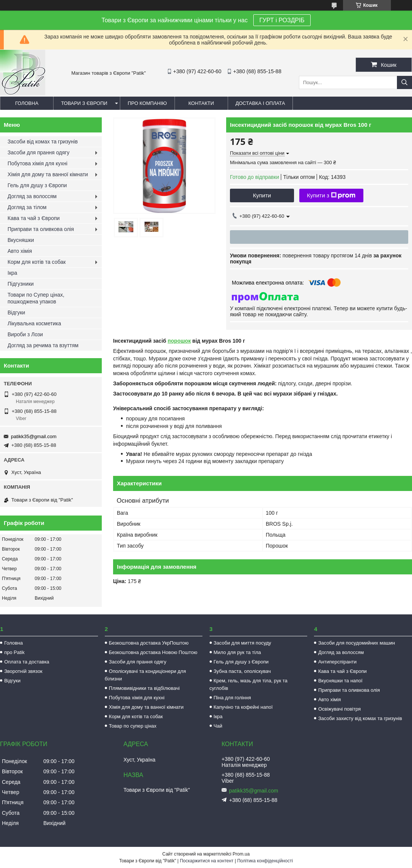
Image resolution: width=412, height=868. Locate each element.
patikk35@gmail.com (34, 436)
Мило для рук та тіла (237, 652)
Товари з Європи (84, 103)
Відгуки (16, 312)
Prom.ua (241, 854)
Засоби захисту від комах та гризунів (360, 718)
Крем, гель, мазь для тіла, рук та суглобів (249, 684)
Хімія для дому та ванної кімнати (48, 174)
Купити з (331, 195)
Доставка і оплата (260, 103)
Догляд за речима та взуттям (43, 345)
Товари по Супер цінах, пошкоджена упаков (36, 298)
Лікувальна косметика (34, 323)
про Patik (14, 652)
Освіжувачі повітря (339, 709)
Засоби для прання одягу (38, 152)
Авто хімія (20, 251)
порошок (179, 341)
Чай (218, 726)
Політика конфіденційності (265, 861)
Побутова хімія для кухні (38, 163)
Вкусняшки (21, 240)
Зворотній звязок (23, 671)
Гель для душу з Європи (37, 185)
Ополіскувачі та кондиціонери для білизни (145, 675)
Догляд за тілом (27, 207)
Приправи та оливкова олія (41, 229)
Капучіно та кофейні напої (243, 707)
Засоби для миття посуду (243, 643)
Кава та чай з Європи (34, 218)
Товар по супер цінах (133, 726)
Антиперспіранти (337, 662)
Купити (262, 195)
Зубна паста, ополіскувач (242, 671)
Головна (27, 103)
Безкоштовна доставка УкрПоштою (149, 643)
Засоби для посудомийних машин (357, 643)
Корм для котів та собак (37, 262)
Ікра (12, 273)
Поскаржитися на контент (207, 861)
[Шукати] (404, 82)
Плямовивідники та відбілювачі (144, 688)
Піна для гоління (232, 698)
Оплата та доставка (27, 662)
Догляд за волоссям (32, 196)
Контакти (201, 103)
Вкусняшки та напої (340, 681)
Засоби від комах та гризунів (43, 142)
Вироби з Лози (25, 334)
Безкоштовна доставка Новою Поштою (153, 652)
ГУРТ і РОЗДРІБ (282, 20)
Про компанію (147, 103)
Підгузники (21, 284)
